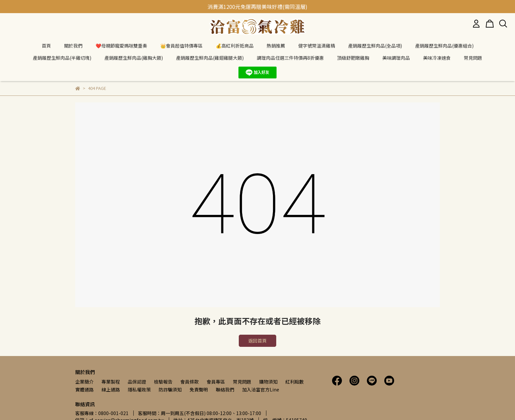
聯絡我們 (225, 389)
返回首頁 (257, 341)
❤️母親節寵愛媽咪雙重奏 (121, 46)
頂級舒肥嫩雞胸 (353, 58)
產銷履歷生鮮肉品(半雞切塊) (62, 58)
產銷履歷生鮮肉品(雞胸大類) (134, 58)
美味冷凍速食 (437, 58)
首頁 (46, 46)
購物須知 (268, 382)
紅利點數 (295, 382)
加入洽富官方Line (261, 389)
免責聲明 (199, 389)
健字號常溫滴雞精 (317, 46)
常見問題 (242, 382)
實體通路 (84, 389)
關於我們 (73, 46)
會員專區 (216, 382)
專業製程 (111, 382)
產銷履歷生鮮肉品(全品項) (375, 46)
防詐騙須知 (170, 389)
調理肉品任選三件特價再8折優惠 (290, 58)
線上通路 (111, 389)
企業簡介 (84, 382)
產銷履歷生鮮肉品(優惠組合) (444, 46)
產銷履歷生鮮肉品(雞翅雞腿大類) (210, 58)
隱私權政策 (139, 389)
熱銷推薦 (276, 46)
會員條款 (190, 382)
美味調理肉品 (396, 58)
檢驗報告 (163, 382)
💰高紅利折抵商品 (235, 46)
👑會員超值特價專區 (181, 46)
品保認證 (137, 382)
